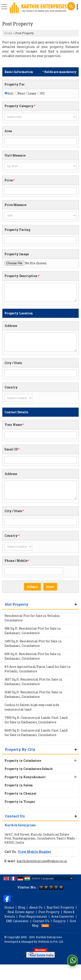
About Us (36, 907)
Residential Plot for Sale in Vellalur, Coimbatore (32, 618)
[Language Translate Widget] (52, 878)
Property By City (20, 749)
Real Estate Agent (21, 912)
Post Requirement (33, 916)
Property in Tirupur (20, 802)
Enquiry (60, 921)
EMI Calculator (17, 921)
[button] (34, 852)
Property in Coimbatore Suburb (29, 769)
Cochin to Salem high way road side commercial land (32, 707)
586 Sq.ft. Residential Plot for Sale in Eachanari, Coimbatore (33, 631)
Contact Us (41, 921)
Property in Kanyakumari (25, 777)
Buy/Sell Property (60, 907)
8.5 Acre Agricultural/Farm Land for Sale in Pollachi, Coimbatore (38, 669)
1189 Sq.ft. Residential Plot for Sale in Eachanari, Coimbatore (33, 643)
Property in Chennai (21, 793)
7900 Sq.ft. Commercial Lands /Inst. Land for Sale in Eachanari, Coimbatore (36, 720)
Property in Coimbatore (23, 761)
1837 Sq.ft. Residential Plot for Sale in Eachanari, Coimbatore (33, 682)
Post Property (49, 912)
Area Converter (63, 916)
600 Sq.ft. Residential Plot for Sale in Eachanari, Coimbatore (33, 656)
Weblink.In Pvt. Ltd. (51, 942)
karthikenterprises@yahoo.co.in (42, 861)
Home (8, 33)
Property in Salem (19, 785)
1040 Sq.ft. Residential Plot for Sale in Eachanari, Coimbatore (33, 694)
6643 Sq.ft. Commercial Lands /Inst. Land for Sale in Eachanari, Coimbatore (36, 733)
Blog (22, 907)
